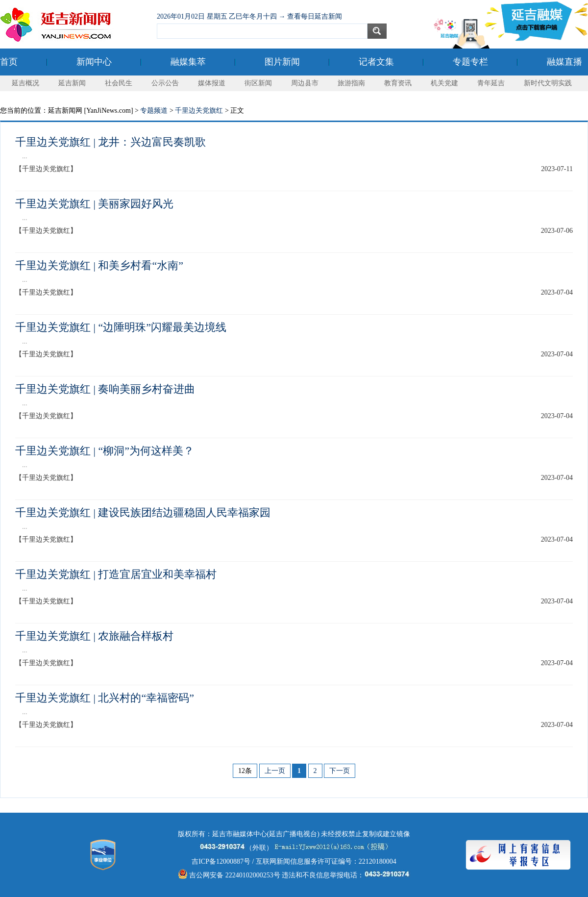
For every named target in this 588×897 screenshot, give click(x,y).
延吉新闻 (72, 83)
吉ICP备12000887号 (221, 861)
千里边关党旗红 (199, 111)
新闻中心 (94, 62)
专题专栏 (470, 62)
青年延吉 (491, 83)
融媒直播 (564, 62)
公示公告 (165, 83)
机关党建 (444, 83)
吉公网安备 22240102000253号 (229, 875)
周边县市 (305, 83)
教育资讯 (398, 83)
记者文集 (376, 62)
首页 (9, 62)
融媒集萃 (188, 62)
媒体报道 (212, 83)
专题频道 (154, 111)
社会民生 (119, 83)
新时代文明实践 (548, 83)
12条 (245, 771)
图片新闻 (282, 62)
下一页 (340, 771)
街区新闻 (258, 83)
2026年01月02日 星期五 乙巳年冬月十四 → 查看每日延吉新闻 (249, 16)
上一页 (275, 771)
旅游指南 (351, 83)
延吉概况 (25, 83)
